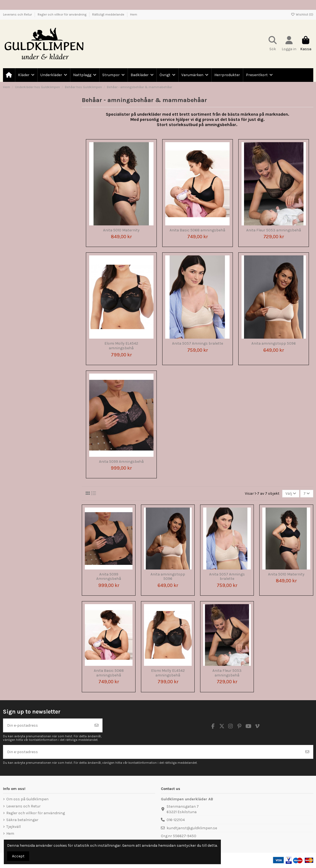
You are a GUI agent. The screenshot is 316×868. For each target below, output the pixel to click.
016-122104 (176, 820)
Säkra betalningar (22, 820)
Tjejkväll (13, 827)
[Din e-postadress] (47, 725)
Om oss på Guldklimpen (27, 799)
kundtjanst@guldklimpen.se (192, 828)
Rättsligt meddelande (109, 14)
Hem (134, 14)
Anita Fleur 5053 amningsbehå (274, 230)
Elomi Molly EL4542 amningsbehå (121, 346)
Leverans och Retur (18, 14)
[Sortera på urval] (291, 494)
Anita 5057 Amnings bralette (198, 343)
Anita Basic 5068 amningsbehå (197, 230)
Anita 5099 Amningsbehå (121, 462)
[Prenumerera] (97, 725)
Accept (18, 856)
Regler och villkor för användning (62, 14)
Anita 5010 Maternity (121, 230)
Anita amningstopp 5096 (274, 343)
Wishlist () (302, 14)
